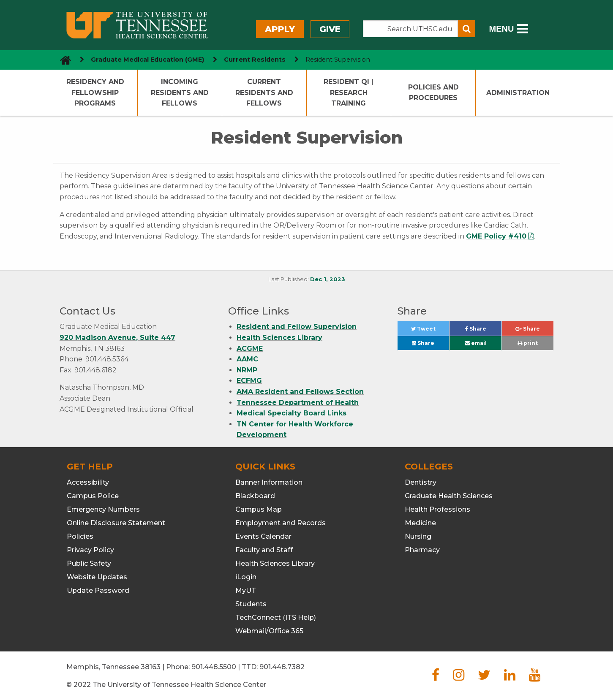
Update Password (98, 590)
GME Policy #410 (496, 236)
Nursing (418, 536)
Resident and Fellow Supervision (297, 327)
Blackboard (255, 496)
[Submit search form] (467, 29)
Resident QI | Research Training (349, 92)
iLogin (246, 577)
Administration (518, 93)
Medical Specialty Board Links (292, 413)
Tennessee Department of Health (298, 403)
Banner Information (269, 482)
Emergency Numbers (103, 509)
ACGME (250, 349)
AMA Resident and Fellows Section (300, 392)
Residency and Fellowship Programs (95, 92)
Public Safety (89, 563)
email (476, 343)
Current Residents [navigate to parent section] (255, 60)
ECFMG (249, 381)
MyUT (246, 590)
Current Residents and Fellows (264, 92)
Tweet (430, 331)
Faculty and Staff (264, 550)
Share (483, 331)
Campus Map (259, 509)
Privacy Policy (90, 550)
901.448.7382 (282, 667)
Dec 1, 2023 (328, 279)
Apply (280, 29)
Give (330, 29)
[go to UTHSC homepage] (62, 60)
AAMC (247, 359)
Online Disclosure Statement (116, 523)
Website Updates (97, 577)
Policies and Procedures (433, 93)
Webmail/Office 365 (269, 631)
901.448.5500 (214, 667)
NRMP (247, 370)
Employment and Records (281, 523)
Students (251, 604)
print (528, 343)
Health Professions (437, 509)
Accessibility (88, 482)
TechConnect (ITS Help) (276, 617)
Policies (80, 536)
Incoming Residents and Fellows (180, 92)
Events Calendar (263, 536)
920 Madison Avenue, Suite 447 (117, 338)
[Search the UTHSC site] (411, 29)
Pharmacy (422, 550)
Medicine (420, 523)
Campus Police (93, 496)
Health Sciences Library (279, 338)
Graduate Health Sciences (449, 496)
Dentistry (421, 482)
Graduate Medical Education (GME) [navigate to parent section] (147, 60)
